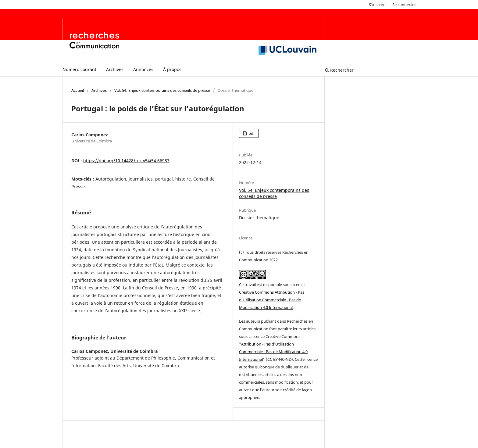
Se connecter (404, 5)
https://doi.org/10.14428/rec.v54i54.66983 (126, 161)
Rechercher (339, 70)
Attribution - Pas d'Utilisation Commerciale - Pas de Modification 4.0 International (273, 352)
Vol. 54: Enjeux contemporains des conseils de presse (162, 90)
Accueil (78, 90)
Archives (115, 69)
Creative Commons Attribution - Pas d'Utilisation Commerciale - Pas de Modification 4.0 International (272, 300)
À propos (172, 69)
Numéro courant (79, 69)
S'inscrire (377, 5)
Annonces (143, 69)
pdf (251, 133)
